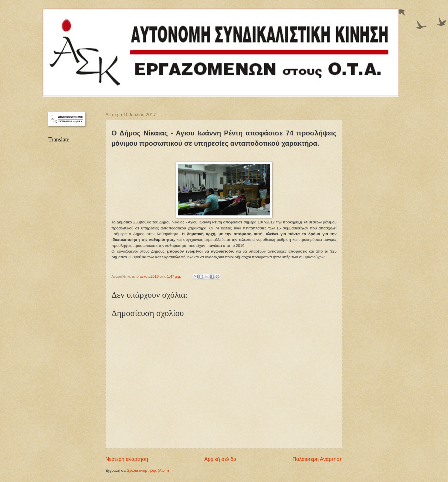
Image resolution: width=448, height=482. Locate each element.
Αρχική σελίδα (220, 459)
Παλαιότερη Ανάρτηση (318, 459)
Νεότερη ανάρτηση (127, 459)
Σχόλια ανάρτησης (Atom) (148, 470)
